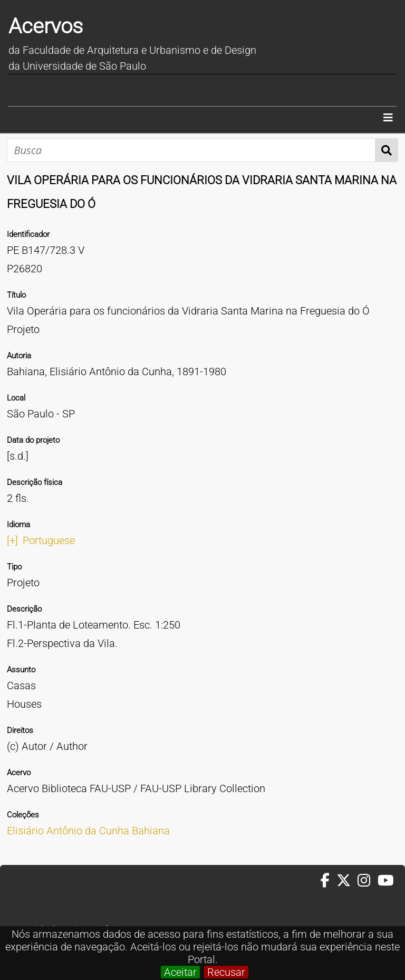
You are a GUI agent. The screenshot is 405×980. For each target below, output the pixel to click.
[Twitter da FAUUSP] (347, 881)
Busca (387, 150)
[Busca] (191, 150)
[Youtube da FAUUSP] (387, 881)
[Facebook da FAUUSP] (329, 881)
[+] (12, 540)
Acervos (46, 26)
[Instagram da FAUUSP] (367, 881)
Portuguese (49, 540)
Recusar (226, 972)
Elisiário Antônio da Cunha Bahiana (88, 831)
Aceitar (180, 972)
